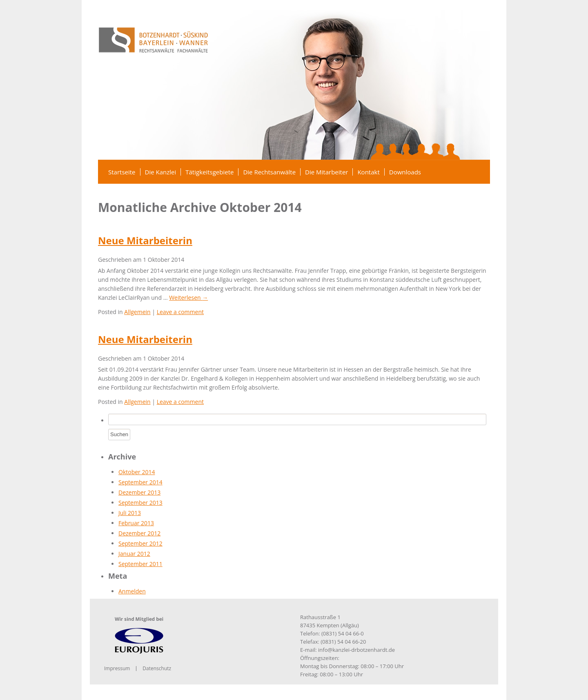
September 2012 (140, 543)
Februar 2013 (136, 523)
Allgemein (137, 312)
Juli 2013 (130, 513)
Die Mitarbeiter (326, 172)
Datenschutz (157, 668)
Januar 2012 (134, 554)
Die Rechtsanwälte (269, 172)
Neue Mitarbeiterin (145, 240)
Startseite (122, 172)
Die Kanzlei (161, 172)
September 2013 (140, 503)
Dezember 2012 (139, 533)
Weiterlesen (188, 298)
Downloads (405, 172)
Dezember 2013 (139, 492)
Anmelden (132, 591)
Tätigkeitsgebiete (209, 172)
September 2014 (140, 482)
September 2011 (140, 564)
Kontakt (368, 172)
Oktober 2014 (137, 472)
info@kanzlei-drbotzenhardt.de (356, 650)
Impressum (117, 668)
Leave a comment (180, 312)
